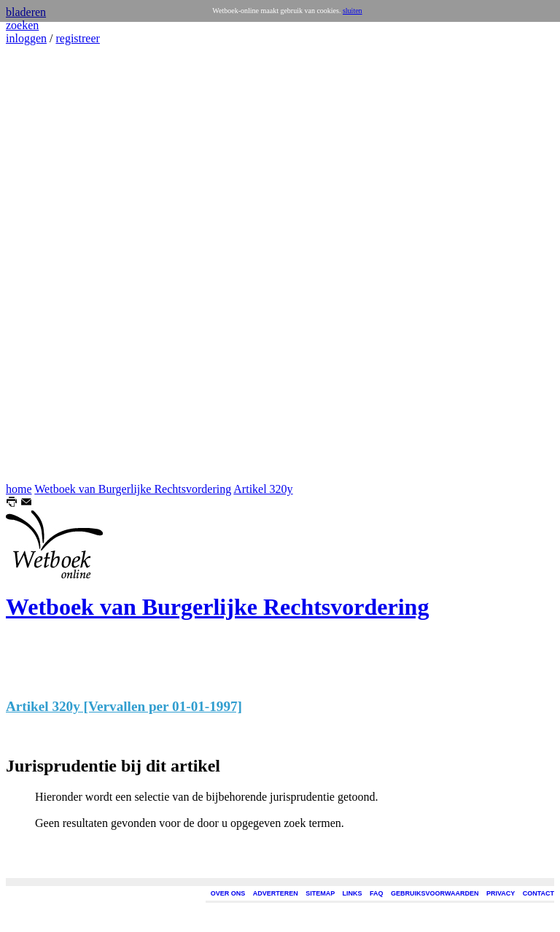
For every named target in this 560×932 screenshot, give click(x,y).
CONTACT (538, 893)
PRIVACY (501, 893)
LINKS (353, 893)
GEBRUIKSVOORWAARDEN (435, 893)
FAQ (377, 893)
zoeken (22, 25)
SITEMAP (320, 893)
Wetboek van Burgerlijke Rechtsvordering (133, 489)
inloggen (26, 38)
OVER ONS (228, 893)
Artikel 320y (263, 489)
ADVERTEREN (276, 893)
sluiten (353, 11)
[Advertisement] (50, 264)
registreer (77, 38)
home (19, 489)
